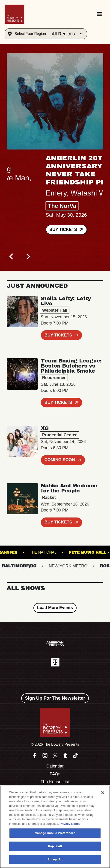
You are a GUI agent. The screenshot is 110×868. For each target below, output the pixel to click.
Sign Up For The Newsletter (55, 698)
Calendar (55, 766)
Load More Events (55, 608)
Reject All (55, 846)
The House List (55, 782)
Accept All (55, 859)
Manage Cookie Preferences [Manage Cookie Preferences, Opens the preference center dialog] (55, 833)
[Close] (103, 793)
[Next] (27, 256)
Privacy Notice (70, 824)
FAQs (55, 774)
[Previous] (12, 256)
